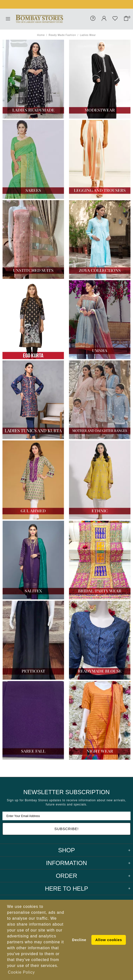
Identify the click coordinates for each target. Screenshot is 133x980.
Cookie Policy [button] (21, 972)
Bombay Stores (39, 19)
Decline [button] (79, 940)
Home (41, 35)
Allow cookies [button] (109, 940)
